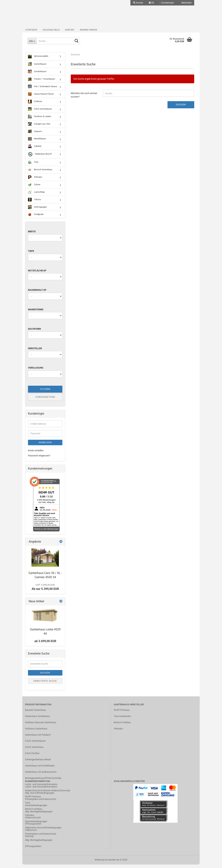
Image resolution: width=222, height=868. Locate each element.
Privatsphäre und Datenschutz (41, 803)
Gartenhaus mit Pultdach (38, 738)
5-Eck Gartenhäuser (40, 113)
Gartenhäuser (37, 68)
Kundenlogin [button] (167, 3)
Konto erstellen (36, 454)
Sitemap (29, 840)
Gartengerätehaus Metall (38, 763)
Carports (35, 135)
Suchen (181, 108)
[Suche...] (32, 44)
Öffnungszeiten (33, 827)
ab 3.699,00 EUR (45, 645)
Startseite (31, 32)
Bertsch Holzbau (122, 726)
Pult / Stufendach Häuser (43, 90)
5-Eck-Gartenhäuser (35, 744)
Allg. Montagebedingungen (39, 815)
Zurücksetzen (45, 401)
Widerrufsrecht (33, 821)
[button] (151, 3)
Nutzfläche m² (37, 274)
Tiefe (31, 255)
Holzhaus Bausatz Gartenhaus (41, 726)
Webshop (100, 863)
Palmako (35, 181)
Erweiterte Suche (45, 684)
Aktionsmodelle (38, 60)
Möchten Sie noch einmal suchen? (84, 99)
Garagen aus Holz (39, 128)
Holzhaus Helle (51, 32)
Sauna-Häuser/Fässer (41, 98)
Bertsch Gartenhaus (40, 173)
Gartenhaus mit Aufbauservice (41, 776)
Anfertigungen (37, 211)
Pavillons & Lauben (40, 120)
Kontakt (70, 32)
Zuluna (34, 188)
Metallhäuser (37, 143)
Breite (32, 235)
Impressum (31, 834)
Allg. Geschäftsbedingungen (40, 797)
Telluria (34, 203)
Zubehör (35, 150)
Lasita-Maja (36, 196)
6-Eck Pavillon (32, 757)
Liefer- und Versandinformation (41, 790)
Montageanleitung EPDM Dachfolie (43, 782)
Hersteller (35, 352)
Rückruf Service (89, 32)
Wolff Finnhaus (122, 714)
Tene (33, 166)
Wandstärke (36, 313)
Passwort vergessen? (39, 459)
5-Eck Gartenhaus (34, 751)
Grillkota (35, 105)
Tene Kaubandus (122, 720)
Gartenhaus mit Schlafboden (40, 769)
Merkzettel (186, 3)
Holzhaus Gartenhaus (36, 732)
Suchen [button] (138, 3)
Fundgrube (36, 218)
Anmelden (45, 446)
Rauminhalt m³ (37, 294)
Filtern (45, 393)
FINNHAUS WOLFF (40, 158)
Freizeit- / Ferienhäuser (42, 83)
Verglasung (36, 371)
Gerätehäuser (37, 75)
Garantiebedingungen (36, 809)
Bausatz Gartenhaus (36, 714)
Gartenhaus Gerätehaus (37, 720)
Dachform (34, 332)
